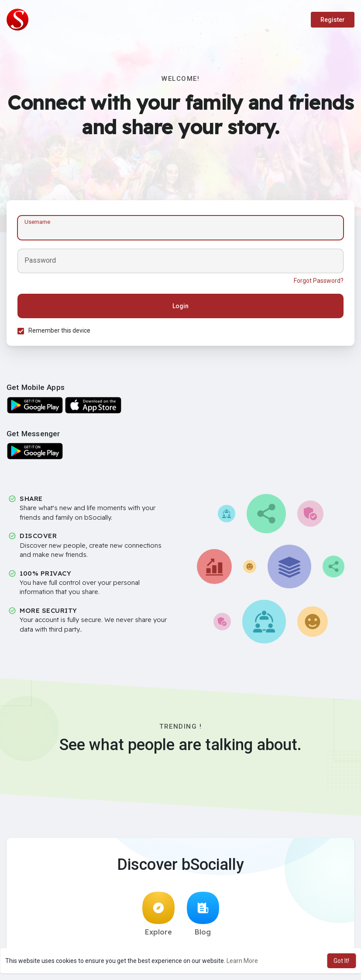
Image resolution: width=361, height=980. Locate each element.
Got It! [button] (341, 961)
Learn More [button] (242, 961)
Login (180, 306)
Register (333, 20)
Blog (203, 914)
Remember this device (59, 330)
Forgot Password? (319, 281)
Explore (158, 914)
